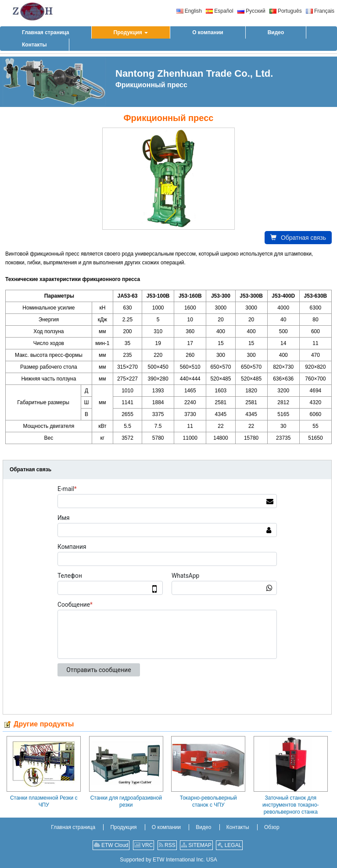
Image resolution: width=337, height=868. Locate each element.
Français (320, 11)
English (189, 11)
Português (286, 11)
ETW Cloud (111, 845)
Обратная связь (298, 238)
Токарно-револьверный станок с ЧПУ (208, 801)
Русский (251, 11)
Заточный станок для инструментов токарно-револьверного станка (291, 805)
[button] (131, 32)
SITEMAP (196, 845)
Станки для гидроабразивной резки (126, 801)
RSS (167, 845)
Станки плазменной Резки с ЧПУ (44, 801)
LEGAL (229, 845)
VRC (144, 845)
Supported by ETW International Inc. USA (168, 860)
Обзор (272, 827)
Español (219, 11)
